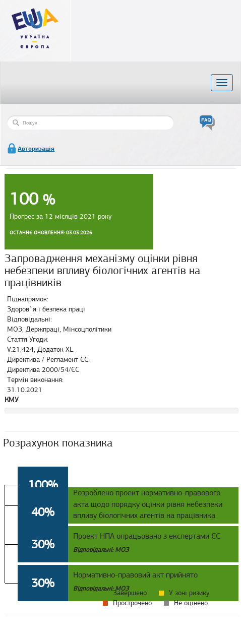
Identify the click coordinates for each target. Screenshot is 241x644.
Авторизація (36, 149)
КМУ (12, 400)
